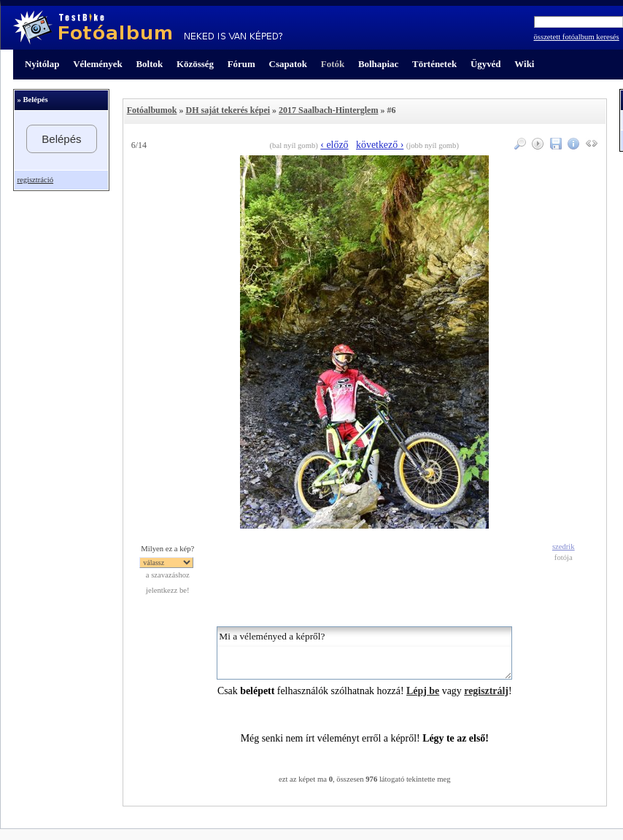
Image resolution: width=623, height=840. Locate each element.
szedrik (564, 547)
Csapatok (288, 64)
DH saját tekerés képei (228, 110)
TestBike (148, 28)
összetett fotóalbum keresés (577, 37)
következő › (380, 145)
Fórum (241, 64)
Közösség (195, 64)
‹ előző (334, 145)
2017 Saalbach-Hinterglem (328, 110)
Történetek (434, 64)
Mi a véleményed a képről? (364, 653)
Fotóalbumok (152, 110)
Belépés (61, 139)
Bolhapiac (378, 64)
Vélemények (98, 64)
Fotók (333, 64)
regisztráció (35, 180)
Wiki (524, 64)
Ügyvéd (486, 64)
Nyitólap (42, 64)
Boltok (149, 64)
